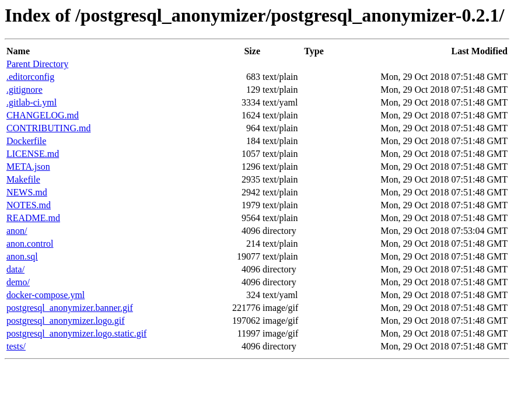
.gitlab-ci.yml (32, 102)
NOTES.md (29, 205)
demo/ (18, 282)
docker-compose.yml (46, 295)
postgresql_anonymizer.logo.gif (66, 321)
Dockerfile (26, 141)
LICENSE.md (33, 154)
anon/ (17, 231)
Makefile (23, 179)
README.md (33, 218)
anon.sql (22, 256)
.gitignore (25, 90)
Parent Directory (37, 64)
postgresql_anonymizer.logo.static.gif (76, 333)
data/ (15, 269)
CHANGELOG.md (43, 115)
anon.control (30, 244)
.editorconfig (30, 77)
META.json (28, 167)
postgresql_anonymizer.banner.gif (70, 308)
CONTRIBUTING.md (48, 128)
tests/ (16, 346)
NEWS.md (27, 192)
